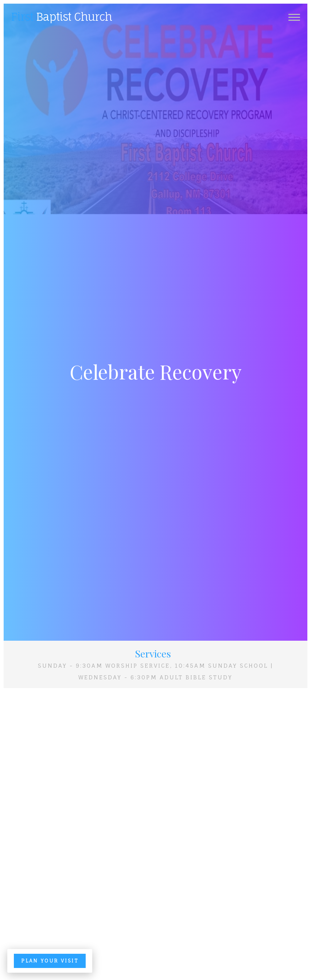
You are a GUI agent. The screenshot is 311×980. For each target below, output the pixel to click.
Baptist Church (61, 17)
